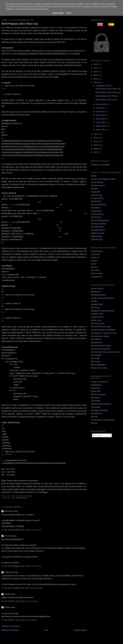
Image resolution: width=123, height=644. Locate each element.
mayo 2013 (101, 115)
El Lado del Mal (97, 198)
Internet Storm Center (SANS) (103, 420)
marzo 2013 (101, 122)
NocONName (22, 498)
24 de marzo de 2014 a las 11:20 (19, 601)
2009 (96, 145)
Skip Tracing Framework (101, 349)
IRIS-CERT (95, 270)
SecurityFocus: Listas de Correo (104, 333)
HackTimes (95, 208)
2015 (96, 75)
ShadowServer (97, 342)
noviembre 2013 (103, 86)
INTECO (94, 267)
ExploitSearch (96, 385)
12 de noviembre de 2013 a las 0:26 (21, 530)
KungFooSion (96, 211)
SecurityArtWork (97, 227)
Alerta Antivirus (97, 251)
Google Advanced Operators (102, 298)
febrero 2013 (101, 126)
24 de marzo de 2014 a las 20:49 (19, 620)
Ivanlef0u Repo (97, 304)
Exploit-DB (95, 388)
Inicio (46, 630)
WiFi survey (96, 362)
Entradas (97, 435)
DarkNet (94, 189)
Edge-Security (97, 195)
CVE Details (96, 401)
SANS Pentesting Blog (100, 220)
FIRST (94, 264)
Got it (69, 13)
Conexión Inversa (98, 186)
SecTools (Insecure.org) (100, 327)
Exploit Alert (96, 391)
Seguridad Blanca (98, 230)
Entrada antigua (80, 630)
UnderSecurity (97, 239)
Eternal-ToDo (96, 201)
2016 (96, 72)
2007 (96, 152)
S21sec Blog (96, 217)
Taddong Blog (96, 236)
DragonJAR (96, 192)
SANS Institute (97, 273)
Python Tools (96, 320)
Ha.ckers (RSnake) (99, 204)
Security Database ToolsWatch (103, 330)
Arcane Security (97, 288)
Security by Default (98, 224)
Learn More (58, 13)
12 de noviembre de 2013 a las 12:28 (22, 588)
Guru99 (94, 301)
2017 (96, 68)
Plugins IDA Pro (97, 317)
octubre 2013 (101, 104)
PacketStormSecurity (99, 410)
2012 (96, 134)
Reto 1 (54, 28)
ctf (13, 498)
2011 (96, 138)
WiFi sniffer (95, 358)
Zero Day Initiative (98, 394)
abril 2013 (100, 119)
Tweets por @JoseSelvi (100, 165)
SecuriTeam (96, 407)
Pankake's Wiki (97, 314)
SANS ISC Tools (97, 323)
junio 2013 (100, 111)
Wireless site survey (99, 368)
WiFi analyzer (96, 355)
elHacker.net (96, 292)
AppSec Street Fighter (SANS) (103, 179)
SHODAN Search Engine (101, 346)
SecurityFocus (97, 277)
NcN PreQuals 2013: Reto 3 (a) (20, 24)
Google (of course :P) (100, 382)
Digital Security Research (101, 404)
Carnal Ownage (97, 182)
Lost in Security (97, 214)
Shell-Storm (96, 398)
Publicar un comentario (11, 626)
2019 (96, 64)
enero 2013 (101, 130)
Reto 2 (61, 28)
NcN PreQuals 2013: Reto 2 (107, 96)
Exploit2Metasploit (98, 295)
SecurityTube (96, 339)
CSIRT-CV (95, 258)
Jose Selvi (9, 536)
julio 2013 (100, 108)
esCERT (94, 261)
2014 (96, 79)
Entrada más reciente (10, 630)
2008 (96, 149)
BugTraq (94, 417)
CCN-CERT (96, 254)
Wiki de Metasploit (98, 365)
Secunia (94, 423)
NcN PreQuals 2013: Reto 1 (107, 100)
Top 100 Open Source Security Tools (106, 352)
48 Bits (94, 176)
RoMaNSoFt (9, 511)
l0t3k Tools (95, 308)
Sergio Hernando (98, 233)
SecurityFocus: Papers (100, 336)
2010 (96, 141)
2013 (96, 82)
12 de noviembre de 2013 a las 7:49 (21, 566)
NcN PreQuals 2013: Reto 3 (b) (108, 89)
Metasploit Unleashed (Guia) (102, 311)
